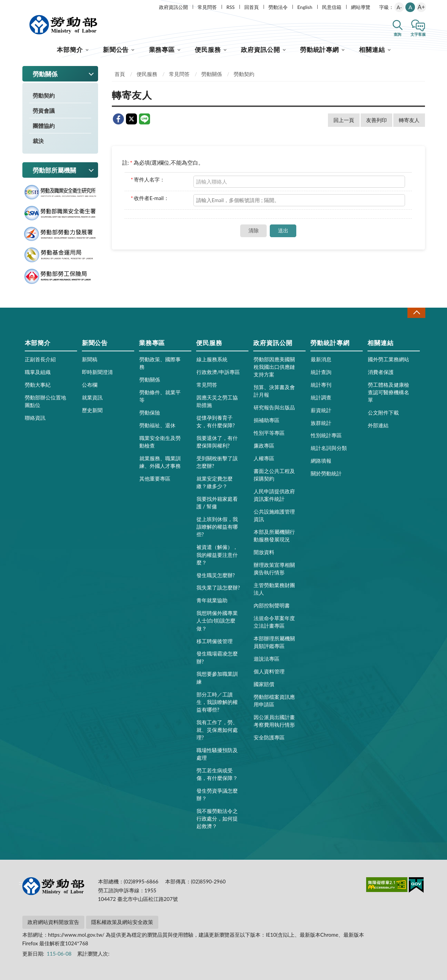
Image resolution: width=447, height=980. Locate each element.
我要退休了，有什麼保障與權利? (217, 442)
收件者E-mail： (150, 198)
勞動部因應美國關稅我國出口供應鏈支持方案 (274, 367)
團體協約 (44, 126)
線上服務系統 (212, 359)
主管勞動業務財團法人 (274, 589)
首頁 (120, 74)
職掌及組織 (38, 372)
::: (21, 6)
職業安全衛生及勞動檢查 (160, 442)
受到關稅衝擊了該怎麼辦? (217, 462)
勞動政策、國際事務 (160, 363)
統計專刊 (321, 385)
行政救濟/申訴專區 (218, 372)
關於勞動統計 (326, 473)
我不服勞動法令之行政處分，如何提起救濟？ (217, 818)
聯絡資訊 (35, 418)
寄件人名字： (148, 179)
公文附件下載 (383, 412)
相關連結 (372, 49)
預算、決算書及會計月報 (274, 391)
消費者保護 (381, 372)
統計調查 (321, 397)
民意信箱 (332, 7)
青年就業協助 (212, 600)
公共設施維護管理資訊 (274, 515)
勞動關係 (212, 74)
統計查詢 (321, 372)
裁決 (38, 141)
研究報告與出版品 (274, 407)
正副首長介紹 (40, 359)
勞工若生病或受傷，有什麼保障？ (217, 774)
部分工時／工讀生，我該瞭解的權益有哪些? (217, 702)
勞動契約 (44, 95)
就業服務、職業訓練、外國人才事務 (160, 462)
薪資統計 (321, 410)
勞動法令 (278, 7)
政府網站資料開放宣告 (53, 922)
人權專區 (264, 458)
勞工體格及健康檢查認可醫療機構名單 (389, 392)
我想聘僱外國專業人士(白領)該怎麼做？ (217, 620)
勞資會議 (44, 111)
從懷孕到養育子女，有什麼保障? (216, 421)
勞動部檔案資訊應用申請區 (274, 701)
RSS (231, 7)
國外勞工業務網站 (389, 359)
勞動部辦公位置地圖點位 (45, 401)
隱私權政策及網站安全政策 (122, 922)
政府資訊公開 (173, 7)
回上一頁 (344, 120)
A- (399, 7)
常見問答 (207, 7)
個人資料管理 (269, 671)
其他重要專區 (155, 478)
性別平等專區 (269, 433)
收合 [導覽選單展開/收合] (416, 313)
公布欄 (90, 385)
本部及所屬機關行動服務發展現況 (274, 536)
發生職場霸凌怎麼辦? (217, 657)
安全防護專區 (269, 737)
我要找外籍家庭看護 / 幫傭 (217, 503)
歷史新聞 (92, 410)
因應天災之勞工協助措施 (217, 401)
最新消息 (321, 359)
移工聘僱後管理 (215, 641)
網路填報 (321, 461)
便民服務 (208, 49)
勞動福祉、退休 (157, 425)
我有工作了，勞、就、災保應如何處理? (217, 730)
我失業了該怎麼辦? (218, 587)
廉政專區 (264, 445)
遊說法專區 (267, 659)
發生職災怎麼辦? (216, 575)
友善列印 (376, 120)
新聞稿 (90, 359)
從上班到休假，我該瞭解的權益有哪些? (217, 527)
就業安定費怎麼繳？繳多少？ (215, 482)
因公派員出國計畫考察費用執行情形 (274, 721)
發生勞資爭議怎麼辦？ (217, 794)
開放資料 (264, 552)
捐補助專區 (267, 420)
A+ (421, 7)
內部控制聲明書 (272, 605)
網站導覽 (361, 7)
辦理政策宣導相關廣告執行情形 (274, 569)
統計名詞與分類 (329, 448)
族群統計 (321, 423)
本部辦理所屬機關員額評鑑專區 (274, 642)
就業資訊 (92, 397)
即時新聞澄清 (97, 372)
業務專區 (162, 49)
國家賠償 (264, 684)
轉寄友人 (409, 120)
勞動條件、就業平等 (160, 396)
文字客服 (418, 34)
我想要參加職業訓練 (217, 678)
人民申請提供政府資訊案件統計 (274, 495)
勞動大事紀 (38, 385)
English (305, 7)
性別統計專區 (326, 435)
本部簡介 (70, 49)
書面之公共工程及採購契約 (274, 475)
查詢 (397, 34)
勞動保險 (150, 412)
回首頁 (252, 7)
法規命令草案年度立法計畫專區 (274, 622)
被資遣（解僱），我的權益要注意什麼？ (217, 554)
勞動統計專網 (320, 49)
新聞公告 (116, 49)
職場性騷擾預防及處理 (217, 754)
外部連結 (378, 425)
